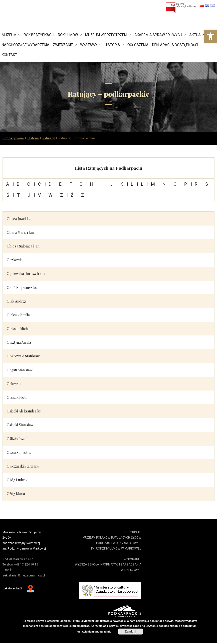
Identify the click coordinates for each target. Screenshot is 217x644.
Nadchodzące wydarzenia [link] (26, 45)
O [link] (175, 185)
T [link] (18, 196)
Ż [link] (83, 196)
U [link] (29, 196)
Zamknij (130, 632)
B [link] (18, 185)
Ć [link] (39, 185)
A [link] (8, 185)
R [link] (196, 185)
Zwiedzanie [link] (63, 45)
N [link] (164, 185)
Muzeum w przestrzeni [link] (106, 35)
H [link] (92, 185)
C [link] (29, 185)
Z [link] (62, 196)
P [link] (186, 185)
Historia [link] (112, 45)
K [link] (122, 185)
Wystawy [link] (89, 45)
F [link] (71, 185)
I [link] (102, 185)
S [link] (207, 185)
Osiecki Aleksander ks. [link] (24, 412)
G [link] (81, 185)
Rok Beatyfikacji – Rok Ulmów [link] (51, 35)
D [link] (50, 185)
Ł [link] (142, 185)
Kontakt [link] (9, 55)
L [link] (132, 185)
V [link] (39, 196)
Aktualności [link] (201, 35)
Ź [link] (72, 196)
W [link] (50, 196)
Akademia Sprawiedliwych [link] (158, 35)
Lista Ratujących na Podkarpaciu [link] (109, 168)
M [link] (153, 185)
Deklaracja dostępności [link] (175, 45)
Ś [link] (8, 196)
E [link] (60, 185)
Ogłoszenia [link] (138, 45)
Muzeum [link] (9, 35)
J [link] (111, 185)
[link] (211, 36)
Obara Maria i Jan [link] (20, 233)
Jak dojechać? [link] (12, 589)
